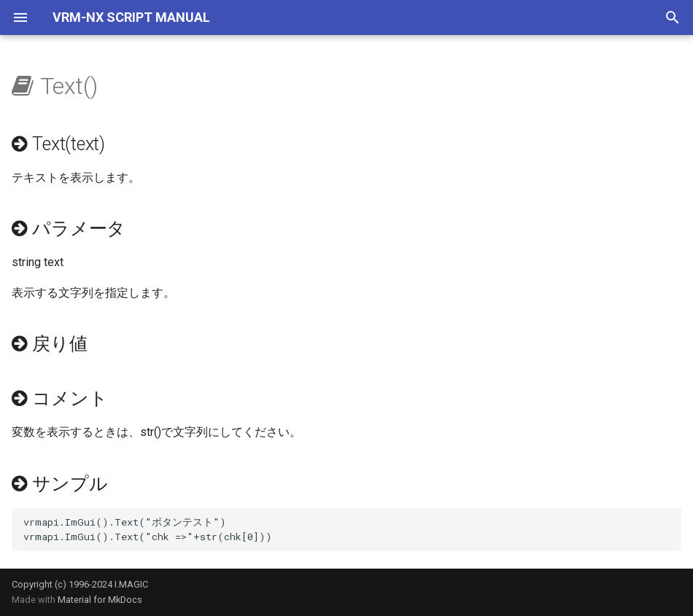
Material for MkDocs (100, 600)
